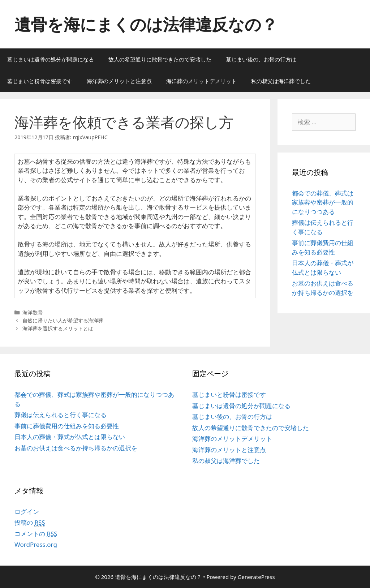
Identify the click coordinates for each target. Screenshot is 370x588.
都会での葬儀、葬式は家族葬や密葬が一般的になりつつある (323, 202)
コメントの (36, 534)
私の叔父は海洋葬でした (281, 81)
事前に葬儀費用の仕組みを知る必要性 (67, 426)
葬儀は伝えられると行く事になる (61, 415)
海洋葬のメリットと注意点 (119, 81)
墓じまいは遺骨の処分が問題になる (51, 59)
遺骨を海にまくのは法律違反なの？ (146, 24)
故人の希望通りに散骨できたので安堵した (160, 59)
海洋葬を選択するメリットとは (58, 328)
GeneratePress (256, 577)
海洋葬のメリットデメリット (201, 81)
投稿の (30, 523)
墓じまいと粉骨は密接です (40, 81)
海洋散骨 (33, 312)
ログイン (27, 512)
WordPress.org (36, 544)
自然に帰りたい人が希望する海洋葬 (63, 320)
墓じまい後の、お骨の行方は (261, 59)
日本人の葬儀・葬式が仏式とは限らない (70, 437)
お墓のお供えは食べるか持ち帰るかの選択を (76, 448)
